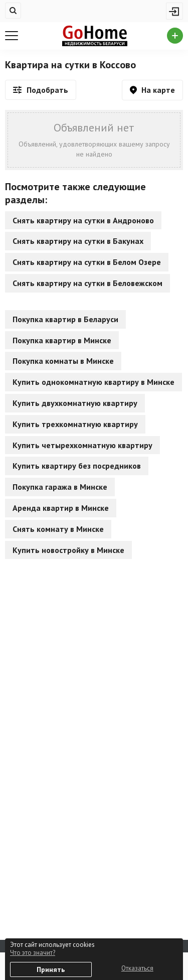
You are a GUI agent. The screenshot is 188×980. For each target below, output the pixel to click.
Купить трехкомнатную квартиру (75, 424)
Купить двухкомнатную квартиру (75, 403)
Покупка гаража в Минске (60, 487)
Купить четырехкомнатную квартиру (82, 445)
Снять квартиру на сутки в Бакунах (78, 241)
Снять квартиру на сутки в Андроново (83, 220)
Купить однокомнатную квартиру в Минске (93, 382)
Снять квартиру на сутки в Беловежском (87, 283)
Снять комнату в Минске (58, 529)
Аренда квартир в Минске (61, 508)
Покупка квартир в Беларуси (65, 319)
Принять (51, 969)
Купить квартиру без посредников (77, 466)
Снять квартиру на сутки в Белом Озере (87, 262)
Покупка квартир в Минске (62, 340)
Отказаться (137, 968)
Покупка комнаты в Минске (63, 361)
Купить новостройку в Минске (68, 550)
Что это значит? (33, 953)
